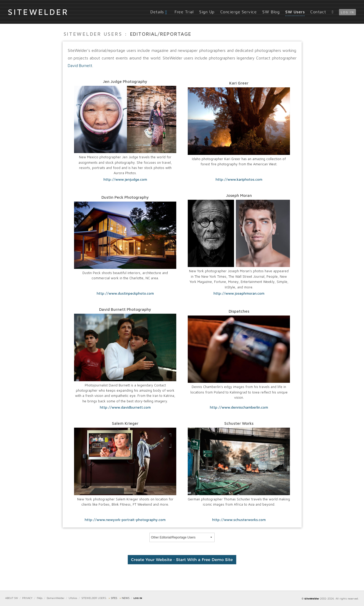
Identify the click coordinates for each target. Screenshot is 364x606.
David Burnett (80, 65)
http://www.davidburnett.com (125, 407)
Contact (318, 12)
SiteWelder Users (93, 34)
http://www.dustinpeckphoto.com (125, 293)
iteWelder (38, 12)
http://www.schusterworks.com (239, 520)
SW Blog (271, 12)
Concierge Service (239, 12)
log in (347, 12)
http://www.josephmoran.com (239, 293)
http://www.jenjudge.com (125, 179)
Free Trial (184, 12)
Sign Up (207, 12)
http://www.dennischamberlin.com (239, 407)
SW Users (295, 12)
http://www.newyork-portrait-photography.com (125, 520)
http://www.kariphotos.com (239, 179)
